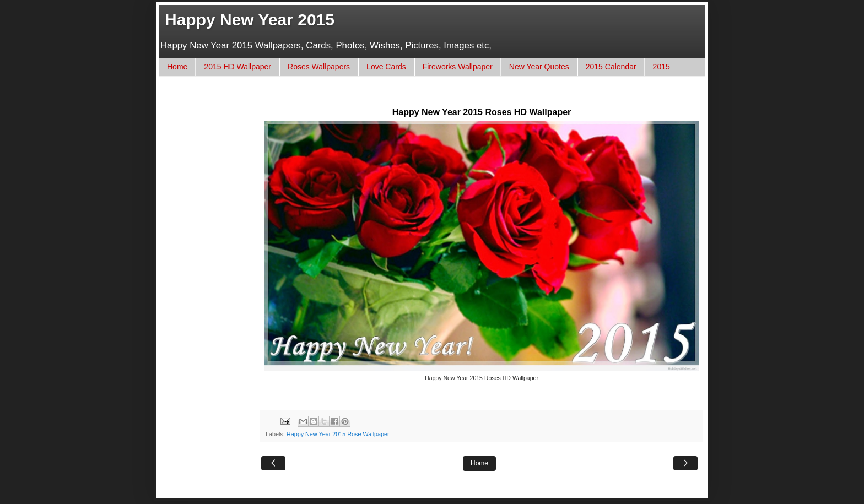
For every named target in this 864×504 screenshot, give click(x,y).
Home (177, 67)
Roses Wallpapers (319, 67)
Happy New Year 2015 (250, 20)
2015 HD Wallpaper (237, 67)
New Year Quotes (539, 67)
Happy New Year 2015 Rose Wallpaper (338, 434)
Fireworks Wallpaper (458, 67)
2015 (661, 67)
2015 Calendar (611, 67)
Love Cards (386, 67)
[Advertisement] (368, 97)
